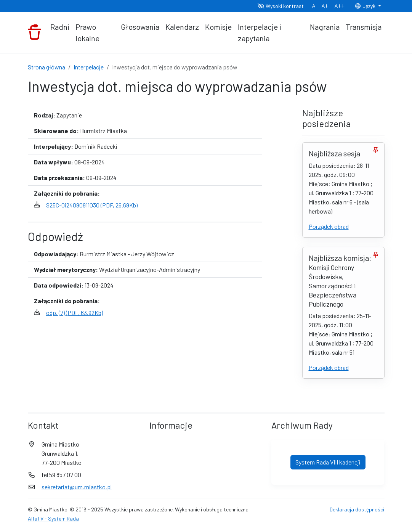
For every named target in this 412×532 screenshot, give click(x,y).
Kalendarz (182, 27)
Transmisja (364, 27)
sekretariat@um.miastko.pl (77, 487)
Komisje (218, 27)
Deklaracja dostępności (357, 509)
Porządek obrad (329, 226)
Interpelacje (89, 67)
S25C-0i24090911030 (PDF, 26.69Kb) (92, 205)
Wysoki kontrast (281, 6)
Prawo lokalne (87, 32)
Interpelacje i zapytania (260, 32)
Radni (60, 27)
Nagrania (325, 27)
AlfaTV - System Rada (53, 518)
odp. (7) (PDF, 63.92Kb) (75, 313)
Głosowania (140, 27)
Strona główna (46, 67)
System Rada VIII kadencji (328, 462)
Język (366, 6)
